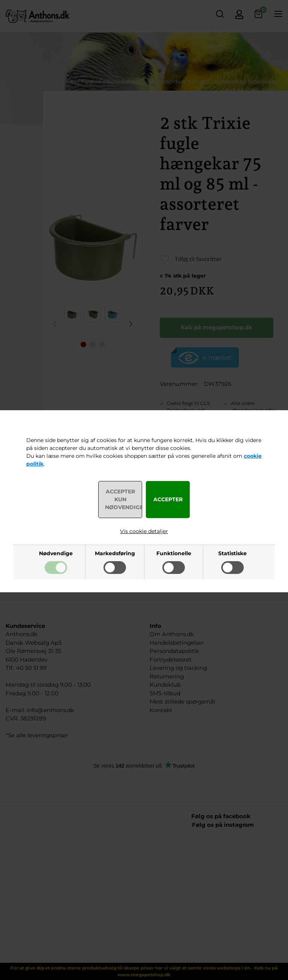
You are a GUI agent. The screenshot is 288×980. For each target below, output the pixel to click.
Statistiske (232, 553)
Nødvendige (56, 553)
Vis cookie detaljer (144, 531)
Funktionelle (174, 553)
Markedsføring (115, 553)
